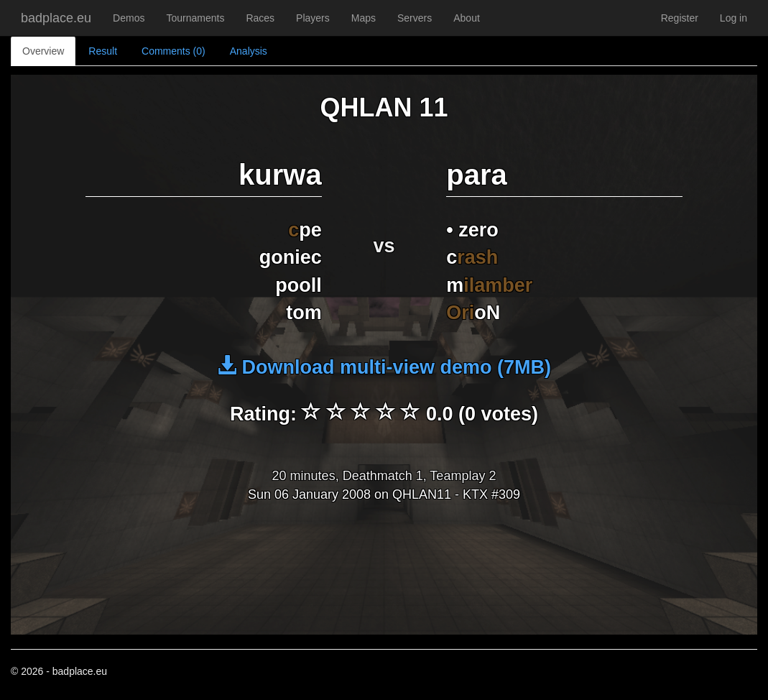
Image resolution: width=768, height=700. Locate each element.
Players (313, 18)
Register (680, 18)
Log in (734, 18)
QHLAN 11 (384, 107)
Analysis (249, 51)
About (467, 18)
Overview (43, 51)
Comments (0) (174, 51)
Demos (129, 18)
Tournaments (195, 18)
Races (260, 18)
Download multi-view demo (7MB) (384, 367)
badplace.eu (56, 18)
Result (103, 51)
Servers (415, 18)
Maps (364, 18)
